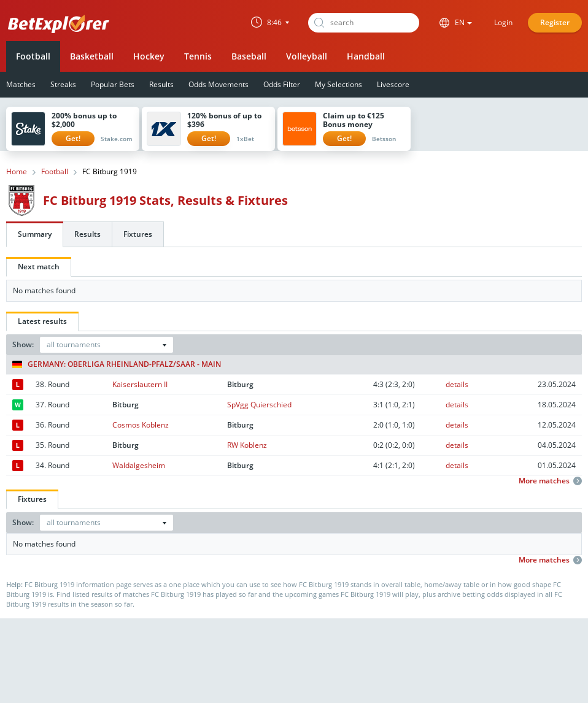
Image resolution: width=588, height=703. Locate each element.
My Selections (338, 84)
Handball (366, 56)
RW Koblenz (247, 445)
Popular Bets (113, 84)
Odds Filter (282, 84)
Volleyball (307, 56)
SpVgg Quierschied (259, 405)
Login (503, 22)
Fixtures (138, 234)
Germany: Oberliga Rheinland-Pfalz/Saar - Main (117, 364)
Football (33, 56)
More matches (550, 481)
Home (17, 172)
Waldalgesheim (139, 465)
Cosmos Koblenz (141, 425)
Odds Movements (219, 84)
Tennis (198, 56)
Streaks (63, 84)
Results (161, 84)
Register (555, 22)
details (457, 384)
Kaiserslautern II (140, 384)
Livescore (393, 84)
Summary (35, 234)
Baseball (249, 56)
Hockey (149, 56)
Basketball (92, 56)
